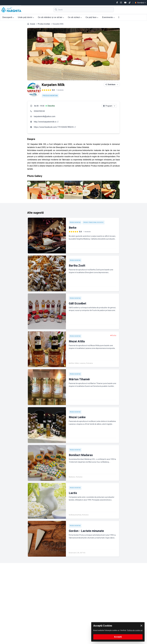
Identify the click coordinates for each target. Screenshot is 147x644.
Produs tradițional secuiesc (94, 222)
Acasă (33, 24)
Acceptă (118, 637)
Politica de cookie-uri (135, 630)
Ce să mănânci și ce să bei (51, 17)
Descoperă (8, 17)
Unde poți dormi (26, 17)
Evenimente (108, 17)
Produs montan (44, 24)
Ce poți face (92, 17)
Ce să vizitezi (75, 17)
